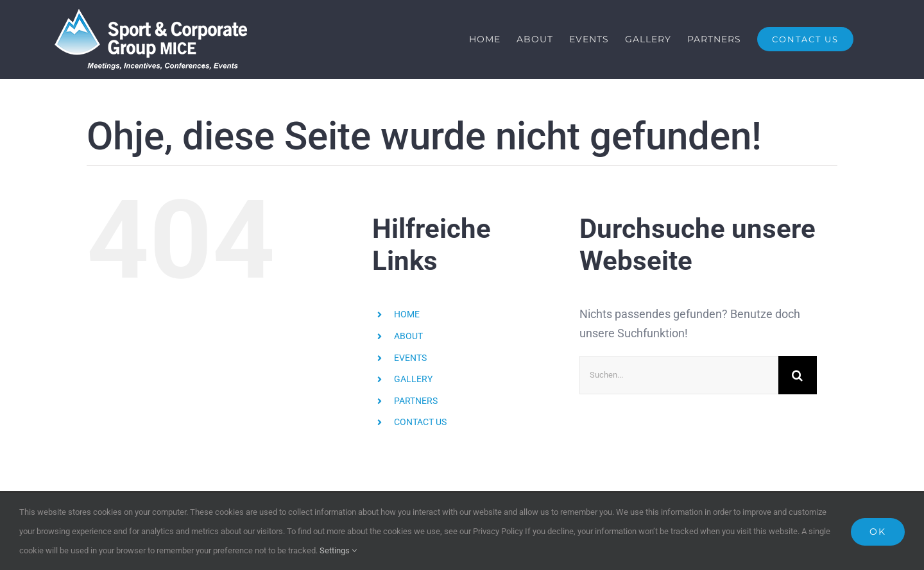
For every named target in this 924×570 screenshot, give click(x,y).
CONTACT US (420, 423)
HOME (407, 315)
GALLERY (413, 380)
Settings (338, 550)
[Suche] (798, 375)
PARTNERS (416, 401)
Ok (878, 532)
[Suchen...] (679, 375)
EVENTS (410, 358)
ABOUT (408, 336)
